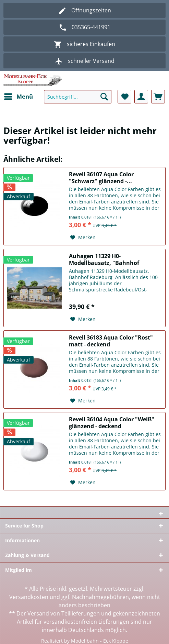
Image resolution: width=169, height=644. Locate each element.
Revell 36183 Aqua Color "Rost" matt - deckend (111, 341)
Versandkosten (29, 597)
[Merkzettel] (124, 97)
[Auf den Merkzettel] (83, 237)
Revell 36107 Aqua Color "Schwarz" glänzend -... (101, 178)
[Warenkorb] (158, 97)
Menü (19, 96)
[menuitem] (18, 97)
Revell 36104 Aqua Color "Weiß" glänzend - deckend (112, 423)
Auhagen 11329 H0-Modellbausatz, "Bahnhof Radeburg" (104, 259)
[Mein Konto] (141, 97)
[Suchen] (104, 97)
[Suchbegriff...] (78, 97)
